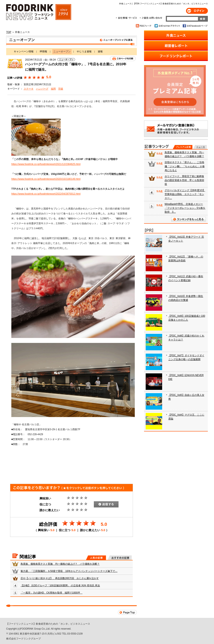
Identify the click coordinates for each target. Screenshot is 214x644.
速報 (100, 51)
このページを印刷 (123, 59)
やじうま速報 (84, 51)
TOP (9, 32)
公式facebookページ (195, 26)
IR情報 (43, 51)
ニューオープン (72, 41)
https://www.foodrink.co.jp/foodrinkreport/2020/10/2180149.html (46, 179)
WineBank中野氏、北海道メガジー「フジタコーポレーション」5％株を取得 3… (185, 208)
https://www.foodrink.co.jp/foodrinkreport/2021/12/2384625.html (46, 164)
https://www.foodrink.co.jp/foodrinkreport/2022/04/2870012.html (46, 194)
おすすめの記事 (120, 558)
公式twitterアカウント (168, 26)
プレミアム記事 (183, 147)
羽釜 (61, 89)
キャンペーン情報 (24, 51)
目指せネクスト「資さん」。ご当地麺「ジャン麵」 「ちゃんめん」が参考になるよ (185, 166)
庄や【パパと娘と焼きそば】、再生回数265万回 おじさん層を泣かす (60, 578)
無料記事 (200, 147)
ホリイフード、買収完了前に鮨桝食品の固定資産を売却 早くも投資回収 (184, 180)
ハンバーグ (42, 89)
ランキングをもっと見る (188, 219)
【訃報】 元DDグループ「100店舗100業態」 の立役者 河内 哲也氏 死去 (60, 586)
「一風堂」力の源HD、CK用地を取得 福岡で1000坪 (52, 593)
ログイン (197, 11)
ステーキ (29, 89)
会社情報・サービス (127, 18)
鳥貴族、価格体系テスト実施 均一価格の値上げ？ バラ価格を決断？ (60, 564)
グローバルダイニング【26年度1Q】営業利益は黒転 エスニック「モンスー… (185, 194)
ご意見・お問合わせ (151, 18)
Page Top (127, 612)
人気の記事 (96, 558)
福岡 (53, 89)
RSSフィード (144, 26)
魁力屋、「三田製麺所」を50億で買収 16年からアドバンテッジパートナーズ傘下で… (69, 571)
